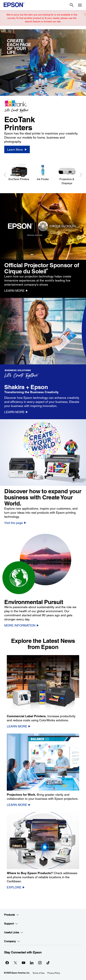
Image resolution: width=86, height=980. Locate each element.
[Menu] (80, 5)
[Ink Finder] (43, 172)
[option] (43, 94)
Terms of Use (39, 973)
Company (12, 941)
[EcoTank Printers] (19, 172)
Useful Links (14, 933)
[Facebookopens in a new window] (7, 963)
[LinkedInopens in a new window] (32, 963)
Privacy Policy (54, 973)
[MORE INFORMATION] (22, 625)
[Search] (72, 5)
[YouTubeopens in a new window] (24, 963)
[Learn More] (17, 149)
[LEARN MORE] (16, 291)
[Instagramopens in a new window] (40, 963)
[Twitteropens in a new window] (15, 963)
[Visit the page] (15, 523)
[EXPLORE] (16, 887)
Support (11, 924)
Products (11, 915)
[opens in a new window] (48, 963)
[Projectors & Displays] (67, 174)
